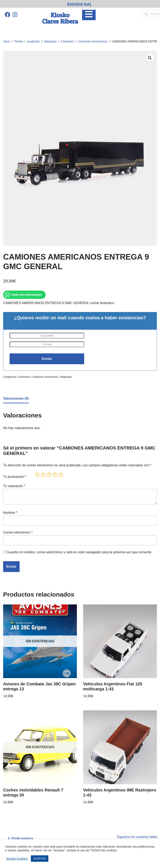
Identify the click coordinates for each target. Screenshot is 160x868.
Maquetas (50, 41)
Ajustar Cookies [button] (17, 859)
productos (33, 41)
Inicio (7, 41)
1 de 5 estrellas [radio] (37, 474)
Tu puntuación (15, 477)
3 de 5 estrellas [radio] (49, 474)
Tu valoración (14, 486)
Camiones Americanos (93, 41)
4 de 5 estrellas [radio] (55, 474)
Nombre (10, 513)
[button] (150, 58)
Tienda (19, 41)
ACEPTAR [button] (40, 859)
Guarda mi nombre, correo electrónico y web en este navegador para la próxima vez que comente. (79, 552)
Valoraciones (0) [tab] (16, 398)
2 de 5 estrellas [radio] (43, 474)
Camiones (68, 41)
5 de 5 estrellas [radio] (61, 474)
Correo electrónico (18, 532)
